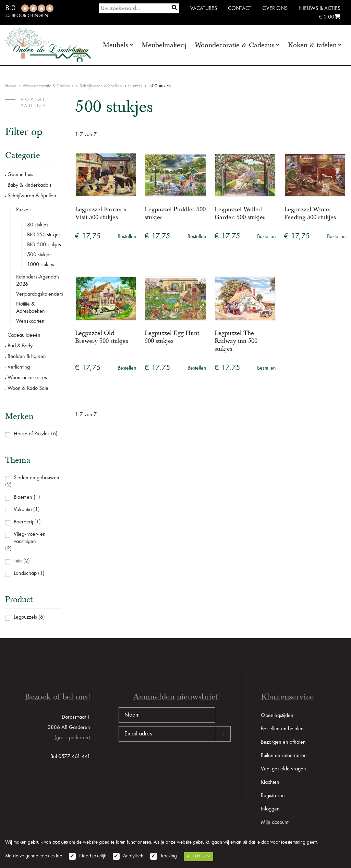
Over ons (275, 9)
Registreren (273, 796)
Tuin (18, 561)
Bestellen (127, 237)
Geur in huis (20, 175)
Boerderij (23, 522)
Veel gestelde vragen (283, 769)
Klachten (270, 782)
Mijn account (275, 822)
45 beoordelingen (27, 16)
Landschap (25, 573)
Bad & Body (20, 346)
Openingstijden (277, 716)
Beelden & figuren (27, 357)
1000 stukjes (41, 265)
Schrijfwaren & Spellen (101, 86)
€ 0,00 (330, 17)
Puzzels (135, 86)
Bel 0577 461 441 (70, 757)
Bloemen (23, 497)
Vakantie (23, 510)
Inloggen (270, 809)
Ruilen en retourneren (284, 756)
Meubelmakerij (164, 45)
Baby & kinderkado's (29, 185)
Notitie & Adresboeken (31, 308)
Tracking (169, 856)
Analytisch (133, 856)
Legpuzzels (25, 617)
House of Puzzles (32, 434)
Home (11, 86)
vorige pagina (34, 103)
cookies (60, 842)
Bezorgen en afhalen (283, 742)
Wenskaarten (30, 321)
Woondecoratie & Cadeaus (235, 45)
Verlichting (19, 367)
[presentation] (171, 764)
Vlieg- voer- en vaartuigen (30, 538)
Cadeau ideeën (24, 335)
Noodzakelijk (93, 856)
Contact (240, 9)
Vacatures (204, 9)
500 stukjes (39, 255)
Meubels (116, 45)
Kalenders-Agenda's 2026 (38, 281)
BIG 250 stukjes (44, 235)
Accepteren (198, 856)
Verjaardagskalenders (39, 294)
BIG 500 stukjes (44, 245)
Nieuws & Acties (319, 9)
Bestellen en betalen (282, 729)
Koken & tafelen (312, 45)
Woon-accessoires (27, 378)
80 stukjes (38, 225)
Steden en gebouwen (37, 478)
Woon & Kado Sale (28, 388)
